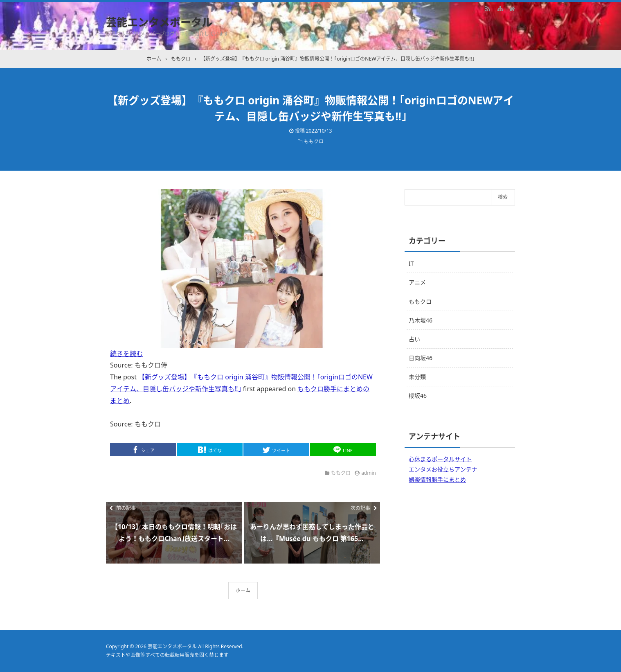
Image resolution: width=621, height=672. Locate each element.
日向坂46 (421, 358)
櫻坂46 (418, 396)
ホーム (243, 590)
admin (369, 473)
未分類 (417, 377)
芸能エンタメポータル (159, 22)
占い (414, 339)
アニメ (417, 282)
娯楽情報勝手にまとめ (437, 479)
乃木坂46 (421, 320)
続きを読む (126, 354)
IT (411, 263)
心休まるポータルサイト (440, 459)
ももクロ (314, 141)
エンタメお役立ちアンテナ (443, 469)
